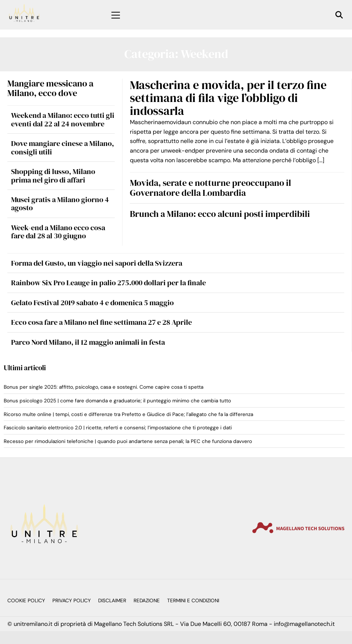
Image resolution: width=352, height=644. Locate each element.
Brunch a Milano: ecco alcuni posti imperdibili (220, 214)
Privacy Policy (72, 601)
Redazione (147, 601)
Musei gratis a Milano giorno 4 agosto (60, 204)
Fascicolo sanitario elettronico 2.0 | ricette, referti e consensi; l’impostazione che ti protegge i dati (118, 428)
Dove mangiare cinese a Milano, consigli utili (63, 147)
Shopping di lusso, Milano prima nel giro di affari (53, 176)
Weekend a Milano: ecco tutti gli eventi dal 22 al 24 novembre (63, 119)
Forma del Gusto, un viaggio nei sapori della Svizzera (97, 263)
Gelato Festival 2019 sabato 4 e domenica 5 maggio (92, 303)
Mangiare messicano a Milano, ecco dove (50, 88)
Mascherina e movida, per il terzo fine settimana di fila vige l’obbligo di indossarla (228, 98)
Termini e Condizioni (193, 601)
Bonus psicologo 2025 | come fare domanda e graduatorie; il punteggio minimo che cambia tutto (117, 401)
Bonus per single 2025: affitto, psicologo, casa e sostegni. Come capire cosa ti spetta (103, 387)
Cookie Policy (26, 601)
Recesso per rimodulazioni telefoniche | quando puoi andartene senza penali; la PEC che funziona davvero (128, 441)
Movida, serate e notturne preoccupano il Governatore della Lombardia (210, 188)
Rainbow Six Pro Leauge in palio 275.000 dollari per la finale (108, 283)
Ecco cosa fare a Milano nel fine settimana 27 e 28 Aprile (101, 322)
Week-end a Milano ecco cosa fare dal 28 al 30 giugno (58, 232)
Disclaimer (112, 601)
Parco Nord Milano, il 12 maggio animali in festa (88, 342)
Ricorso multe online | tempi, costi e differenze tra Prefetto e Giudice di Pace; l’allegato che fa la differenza (128, 414)
